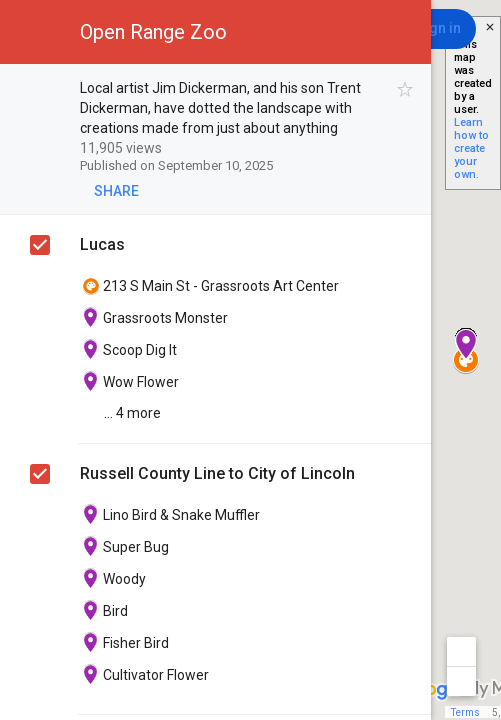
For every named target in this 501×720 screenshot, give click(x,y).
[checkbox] (405, 89)
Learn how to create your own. (471, 148)
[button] (32, 32)
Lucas (102, 244)
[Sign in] (438, 29)
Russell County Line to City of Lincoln (217, 473)
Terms (465, 712)
